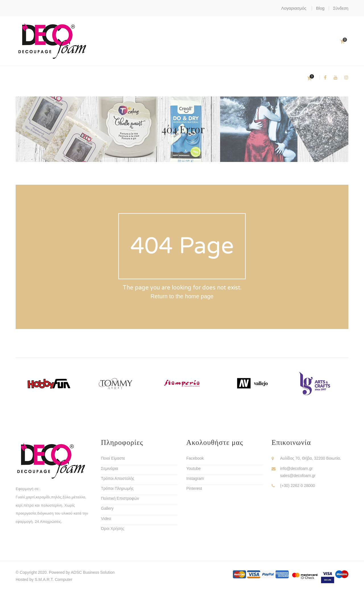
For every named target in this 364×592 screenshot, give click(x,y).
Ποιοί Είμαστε (113, 458)
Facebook (195, 458)
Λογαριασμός (294, 8)
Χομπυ (137, 78)
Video (106, 519)
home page (199, 296)
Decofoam (105, 78)
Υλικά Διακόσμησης (214, 78)
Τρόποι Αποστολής (118, 478)
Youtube (194, 468)
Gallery (107, 508)
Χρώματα (32, 78)
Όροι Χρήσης (113, 529)
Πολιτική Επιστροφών (120, 498)
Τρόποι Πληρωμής (117, 488)
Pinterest (194, 488)
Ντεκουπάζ (68, 78)
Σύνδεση (341, 8)
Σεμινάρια (109, 468)
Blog (320, 8)
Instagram (195, 478)
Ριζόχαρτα (168, 78)
